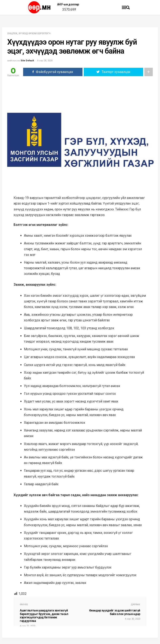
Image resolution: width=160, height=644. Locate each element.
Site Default (27, 61)
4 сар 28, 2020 (45, 61)
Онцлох (12, 33)
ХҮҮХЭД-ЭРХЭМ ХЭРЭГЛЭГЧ (34, 33)
